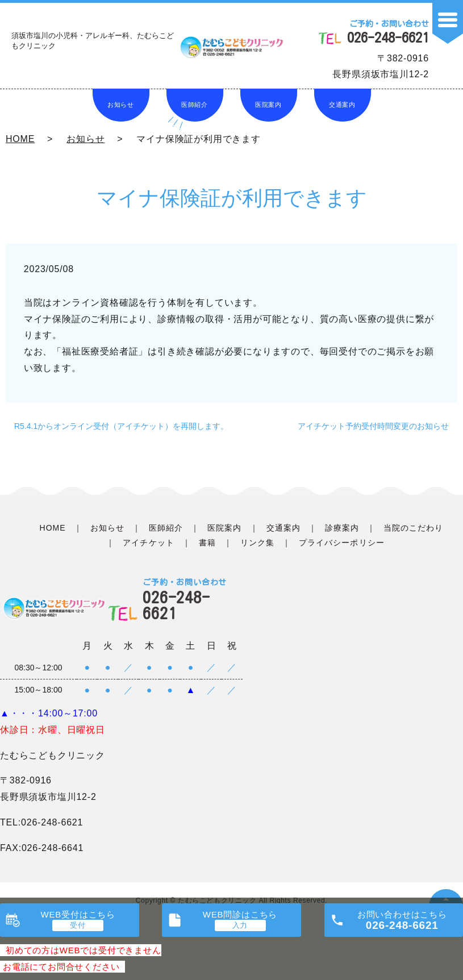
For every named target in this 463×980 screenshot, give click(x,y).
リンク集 (257, 543)
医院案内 (268, 105)
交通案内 (342, 105)
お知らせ (121, 105)
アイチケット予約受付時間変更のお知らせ (373, 426)
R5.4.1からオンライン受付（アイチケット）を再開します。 (121, 426)
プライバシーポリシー (342, 543)
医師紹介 (195, 105)
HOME (20, 139)
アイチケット (148, 543)
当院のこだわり (413, 528)
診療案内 (342, 528)
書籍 (207, 543)
